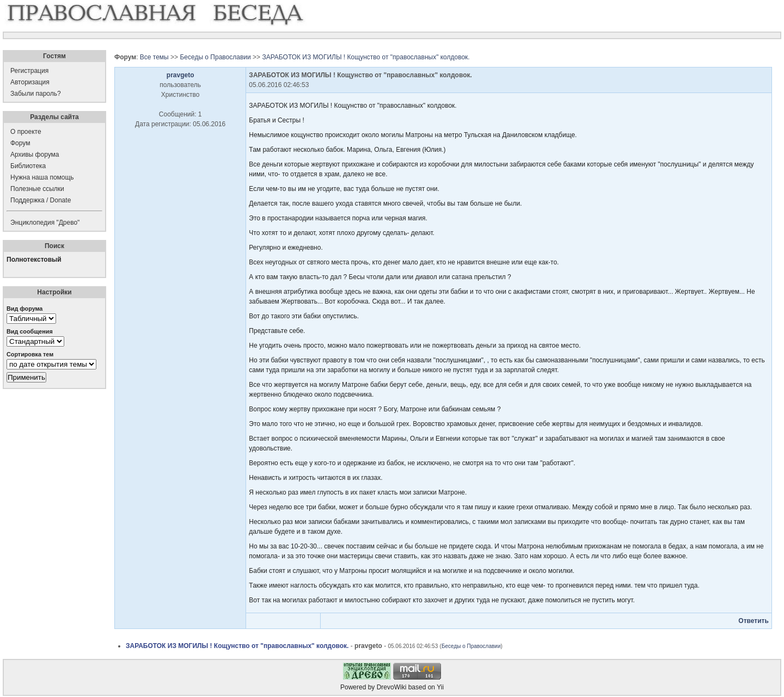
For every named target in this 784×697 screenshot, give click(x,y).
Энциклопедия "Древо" (45, 223)
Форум (20, 143)
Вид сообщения (30, 331)
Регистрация (29, 71)
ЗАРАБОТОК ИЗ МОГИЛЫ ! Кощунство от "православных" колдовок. (366, 57)
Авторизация (30, 82)
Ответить (753, 621)
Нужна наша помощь (42, 177)
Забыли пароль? (36, 94)
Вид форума (24, 309)
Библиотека (28, 166)
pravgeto (180, 75)
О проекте (26, 132)
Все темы (154, 57)
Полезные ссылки (37, 189)
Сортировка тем (30, 354)
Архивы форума (35, 155)
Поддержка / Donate (41, 200)
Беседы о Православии (215, 57)
